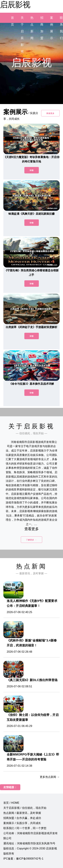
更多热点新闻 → (50, 777)
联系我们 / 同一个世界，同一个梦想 (25, 828)
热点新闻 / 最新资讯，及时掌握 (22, 813)
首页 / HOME (11, 803)
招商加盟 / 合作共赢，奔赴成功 (22, 818)
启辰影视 (15, 5)
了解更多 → (31, 540)
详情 (32, 170)
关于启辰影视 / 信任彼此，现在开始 (25, 808)
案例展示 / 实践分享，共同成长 (22, 823)
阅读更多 (50, 113)
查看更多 (32, 529)
